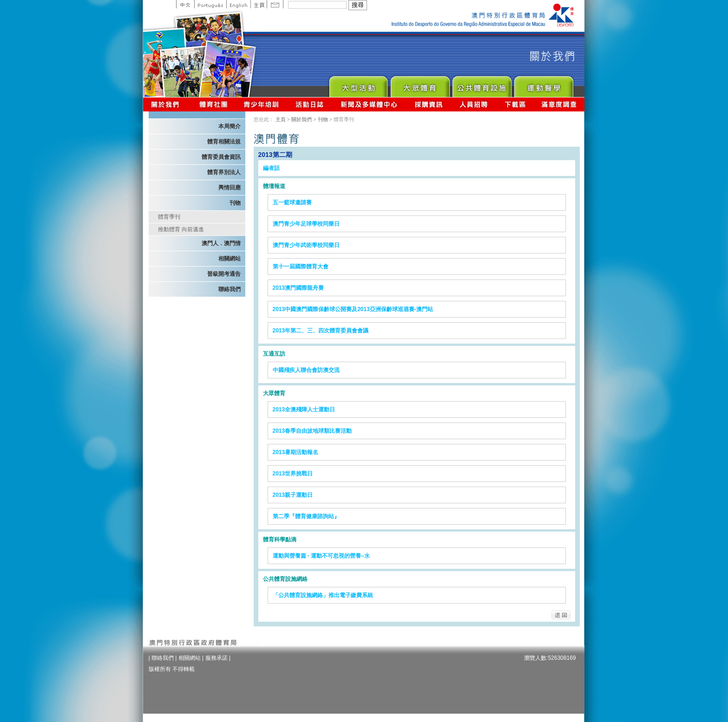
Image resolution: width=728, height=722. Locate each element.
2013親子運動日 (293, 495)
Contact (275, 4)
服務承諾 (216, 658)
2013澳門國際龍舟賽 (298, 288)
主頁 (259, 4)
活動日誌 (310, 104)
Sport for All (420, 84)
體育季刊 (169, 217)
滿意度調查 (559, 104)
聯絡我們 (230, 289)
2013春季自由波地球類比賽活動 (312, 431)
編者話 (271, 168)
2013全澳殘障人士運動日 (304, 410)
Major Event (358, 84)
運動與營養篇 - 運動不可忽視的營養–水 (321, 556)
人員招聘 (474, 104)
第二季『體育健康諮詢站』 (306, 516)
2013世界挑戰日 (293, 474)
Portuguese (210, 4)
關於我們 (167, 104)
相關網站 (230, 259)
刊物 (235, 203)
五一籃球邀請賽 (292, 202)
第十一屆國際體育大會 (301, 267)
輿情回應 (230, 188)
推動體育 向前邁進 (181, 229)
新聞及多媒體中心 (369, 104)
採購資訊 (429, 104)
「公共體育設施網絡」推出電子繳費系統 (323, 595)
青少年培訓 (262, 104)
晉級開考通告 (224, 274)
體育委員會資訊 (221, 157)
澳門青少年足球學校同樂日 (306, 224)
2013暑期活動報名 (296, 452)
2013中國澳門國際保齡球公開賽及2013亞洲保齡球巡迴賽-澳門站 (353, 309)
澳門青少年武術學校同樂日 (306, 245)
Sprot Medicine (543, 84)
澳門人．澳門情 (221, 243)
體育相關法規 (224, 142)
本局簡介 (230, 126)
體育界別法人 (224, 172)
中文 (185, 4)
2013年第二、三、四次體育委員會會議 (321, 331)
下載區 (515, 104)
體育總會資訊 (213, 104)
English (238, 4)
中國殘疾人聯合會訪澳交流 (306, 370)
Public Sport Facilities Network (482, 84)
